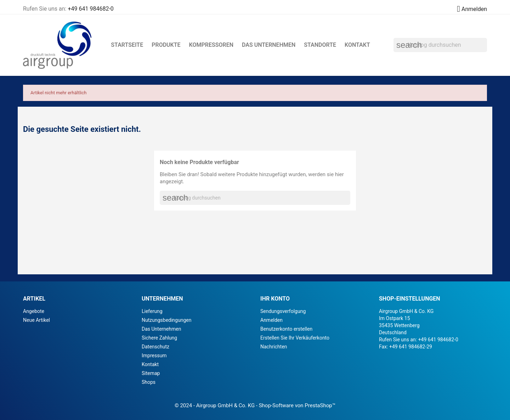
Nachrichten (274, 347)
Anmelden (271, 320)
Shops (149, 382)
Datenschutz (155, 347)
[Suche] (440, 45)
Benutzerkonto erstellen (286, 329)
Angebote (34, 311)
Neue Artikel (36, 320)
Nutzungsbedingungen (166, 320)
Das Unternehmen (269, 45)
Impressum (154, 355)
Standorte (320, 45)
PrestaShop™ (320, 405)
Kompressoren (211, 45)
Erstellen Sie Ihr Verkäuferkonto (295, 338)
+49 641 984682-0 (90, 9)
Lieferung (152, 311)
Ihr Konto (275, 299)
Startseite (127, 45)
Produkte (166, 45)
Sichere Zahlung (159, 338)
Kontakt (357, 45)
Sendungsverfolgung (283, 311)
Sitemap (151, 373)
